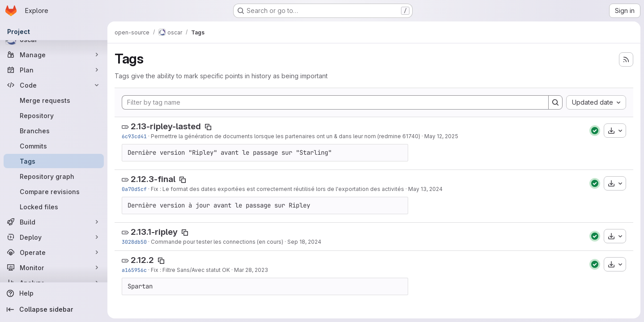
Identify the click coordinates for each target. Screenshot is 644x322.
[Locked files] (54, 207)
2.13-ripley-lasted (166, 126)
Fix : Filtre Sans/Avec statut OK (190, 270)
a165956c (134, 270)
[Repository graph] (54, 176)
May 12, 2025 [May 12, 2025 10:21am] (441, 136)
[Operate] (54, 252)
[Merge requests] (54, 100)
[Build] (54, 222)
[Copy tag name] (208, 127)
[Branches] (54, 131)
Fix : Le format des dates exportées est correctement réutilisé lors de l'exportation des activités (277, 189)
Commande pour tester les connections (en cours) (217, 242)
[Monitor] (54, 267)
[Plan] (54, 70)
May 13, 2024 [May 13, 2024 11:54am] (425, 189)
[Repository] (54, 115)
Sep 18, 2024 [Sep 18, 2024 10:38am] (304, 242)
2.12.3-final (153, 179)
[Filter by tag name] (335, 102)
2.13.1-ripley (154, 232)
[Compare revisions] (54, 191)
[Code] (54, 85)
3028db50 (134, 242)
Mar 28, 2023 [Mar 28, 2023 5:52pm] (251, 270)
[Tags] (54, 161)
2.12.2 (142, 260)
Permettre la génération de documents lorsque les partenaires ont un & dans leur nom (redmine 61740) (286, 136)
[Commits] (54, 146)
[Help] (54, 293)
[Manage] (54, 55)
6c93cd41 (134, 136)
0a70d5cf (134, 189)
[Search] (555, 102)
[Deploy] (54, 237)
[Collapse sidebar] (54, 309)
